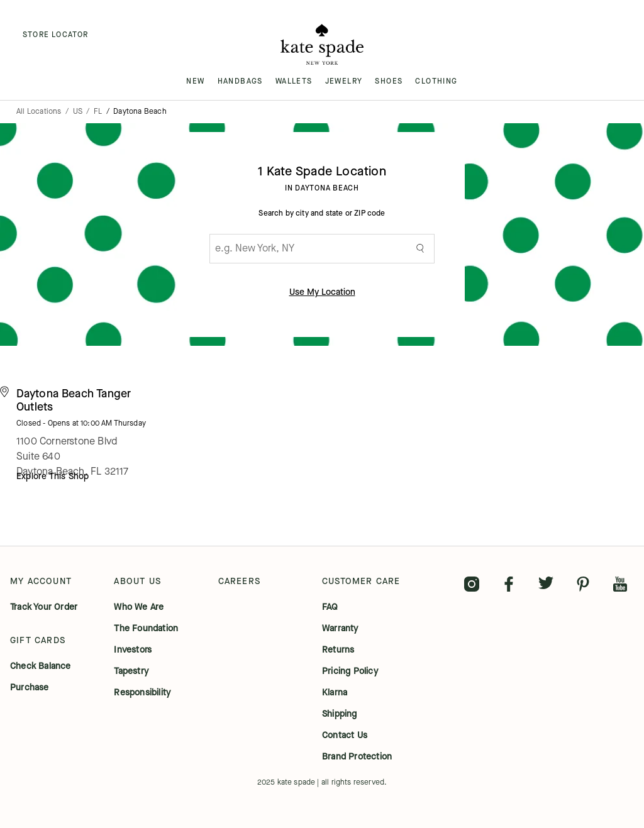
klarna (335, 693)
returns (338, 650)
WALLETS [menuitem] (294, 81)
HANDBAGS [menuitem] (240, 81)
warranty (340, 629)
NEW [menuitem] (195, 81)
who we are (139, 607)
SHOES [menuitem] (389, 81)
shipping (340, 714)
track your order (44, 607)
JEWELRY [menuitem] (344, 81)
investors (133, 650)
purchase (30, 688)
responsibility (142, 693)
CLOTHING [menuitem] (436, 81)
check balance (41, 666)
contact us (345, 736)
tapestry (131, 671)
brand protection (357, 757)
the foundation (146, 629)
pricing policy (350, 671)
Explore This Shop (53, 476)
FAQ (330, 607)
